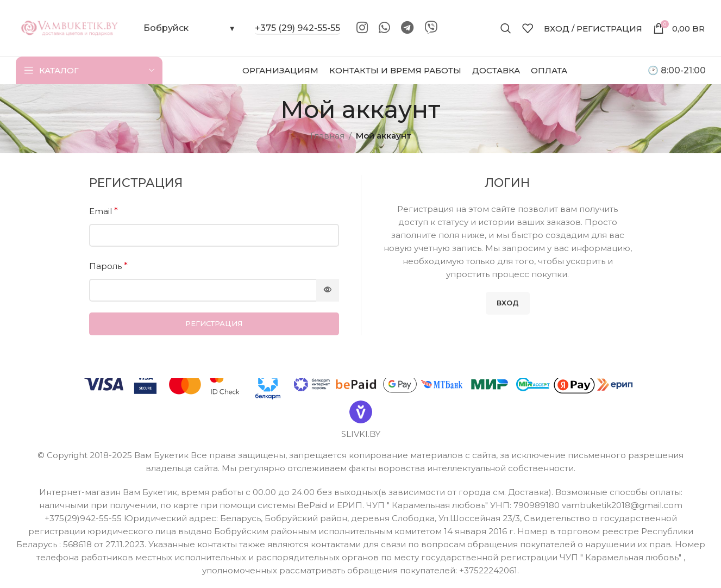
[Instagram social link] (362, 28)
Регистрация (214, 323)
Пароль (108, 266)
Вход (508, 303)
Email (104, 211)
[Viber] (431, 28)
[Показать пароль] (328, 290)
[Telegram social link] (407, 28)
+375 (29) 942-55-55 (297, 28)
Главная (327, 136)
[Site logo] (70, 27)
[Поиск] (506, 28)
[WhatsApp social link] (384, 28)
